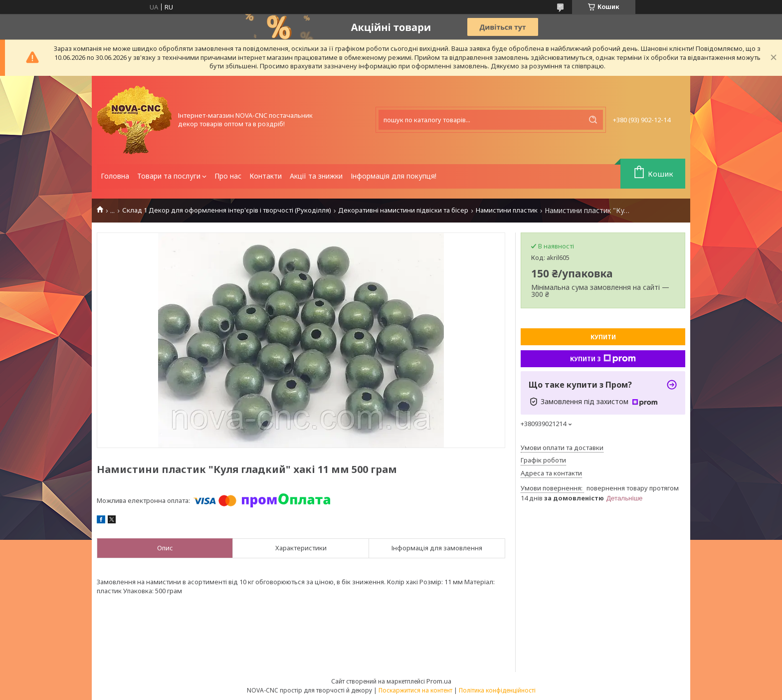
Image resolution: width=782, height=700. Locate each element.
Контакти (266, 176)
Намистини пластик (507, 210)
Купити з (603, 359)
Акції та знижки (316, 176)
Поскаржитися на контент (415, 690)
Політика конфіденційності (497, 690)
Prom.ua (439, 681)
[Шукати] (593, 120)
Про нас (228, 176)
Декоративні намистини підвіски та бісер (403, 210)
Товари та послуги (169, 176)
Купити (603, 337)
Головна (115, 176)
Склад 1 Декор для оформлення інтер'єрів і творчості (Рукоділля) (227, 210)
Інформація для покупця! (393, 176)
